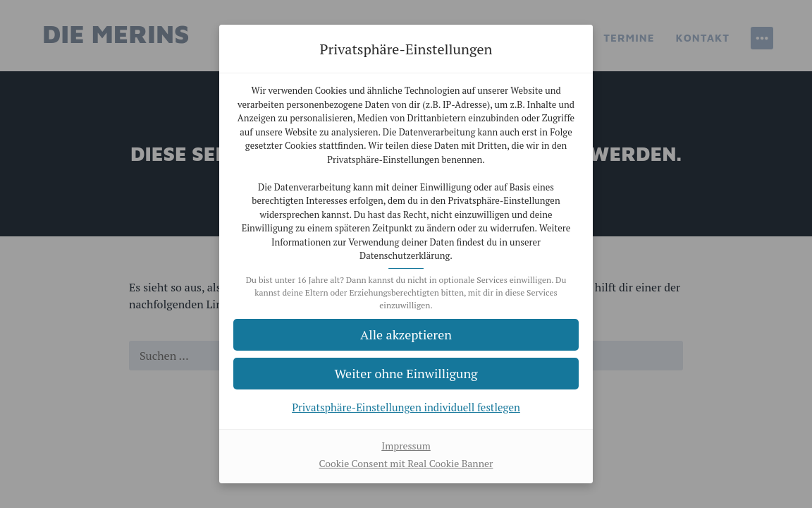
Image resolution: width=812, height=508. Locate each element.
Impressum (406, 446)
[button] (406, 374)
